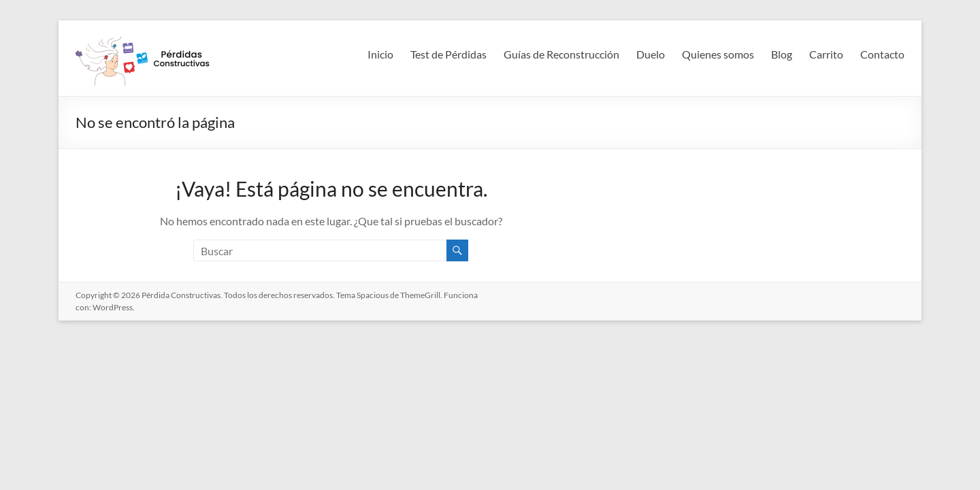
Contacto (882, 54)
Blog (782, 54)
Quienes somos (718, 54)
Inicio (380, 54)
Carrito (826, 54)
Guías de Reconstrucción (561, 54)
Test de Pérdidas (448, 54)
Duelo (651, 54)
